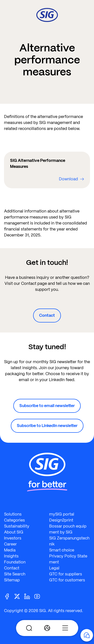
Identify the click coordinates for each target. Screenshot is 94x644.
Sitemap (12, 580)
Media (10, 550)
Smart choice (62, 550)
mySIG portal (62, 514)
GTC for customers (67, 580)
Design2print (61, 520)
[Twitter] (19, 596)
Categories (14, 520)
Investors (13, 538)
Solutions (13, 514)
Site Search (15, 574)
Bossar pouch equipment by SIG (68, 529)
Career (10, 544)
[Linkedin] (29, 596)
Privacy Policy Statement (68, 559)
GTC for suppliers (66, 574)
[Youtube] (39, 596)
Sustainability (17, 526)
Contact (47, 315)
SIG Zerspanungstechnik (69, 541)
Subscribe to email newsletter (47, 406)
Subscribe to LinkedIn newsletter (47, 426)
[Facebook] (9, 596)
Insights (11, 556)
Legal (54, 568)
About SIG (14, 532)
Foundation (15, 562)
